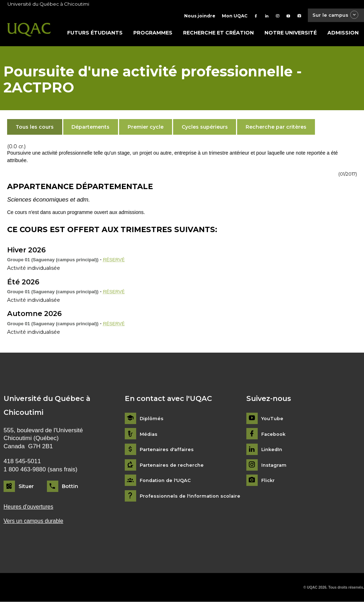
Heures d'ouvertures (31, 508)
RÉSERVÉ (115, 261)
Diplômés (152, 420)
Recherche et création (218, 34)
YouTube (273, 420)
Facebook (275, 436)
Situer (26, 488)
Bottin (70, 488)
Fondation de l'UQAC (167, 482)
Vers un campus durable (36, 524)
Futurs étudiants (95, 34)
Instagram (275, 467)
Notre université (291, 34)
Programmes (153, 34)
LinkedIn (273, 451)
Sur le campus (333, 16)
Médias (149, 436)
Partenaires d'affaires (168, 451)
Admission (343, 34)
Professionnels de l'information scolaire (193, 498)
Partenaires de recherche (173, 467)
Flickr (269, 482)
